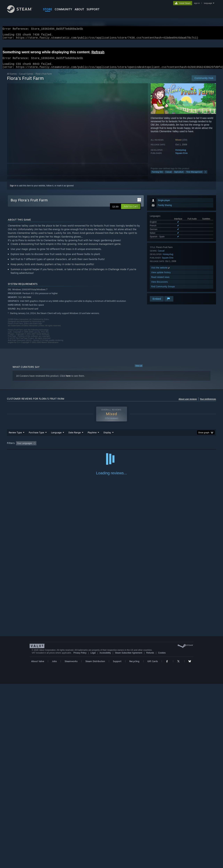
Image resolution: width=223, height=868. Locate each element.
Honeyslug (181, 154)
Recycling (134, 845)
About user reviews (188, 403)
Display (107, 437)
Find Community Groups (163, 291)
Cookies (162, 837)
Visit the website (161, 272)
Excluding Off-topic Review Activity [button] (60, 447)
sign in (197, 3)
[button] (131, 211)
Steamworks (71, 845)
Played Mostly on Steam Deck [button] (112, 447)
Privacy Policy (80, 837)
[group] (111, 448)
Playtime (92, 437)
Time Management (194, 176)
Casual (168, 176)
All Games (12, 78)
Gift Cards (153, 845)
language (208, 3)
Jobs (54, 845)
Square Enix (181, 157)
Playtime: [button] (87, 447)
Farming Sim (157, 176)
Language (56, 437)
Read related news (160, 281)
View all (139, 370)
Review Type (15, 437)
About (79, 9)
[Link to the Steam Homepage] (22, 12)
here (68, 380)
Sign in (13, 190)
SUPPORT (93, 9)
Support (117, 845)
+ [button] (205, 176)
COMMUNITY (63, 9)
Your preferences (208, 403)
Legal (93, 837)
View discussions (159, 286)
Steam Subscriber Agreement (129, 837)
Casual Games (26, 78)
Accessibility (105, 837)
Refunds (150, 837)
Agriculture (179, 176)
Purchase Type (36, 437)
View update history (161, 277)
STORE (48, 9)
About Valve (38, 845)
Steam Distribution (95, 845)
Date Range (75, 437)
